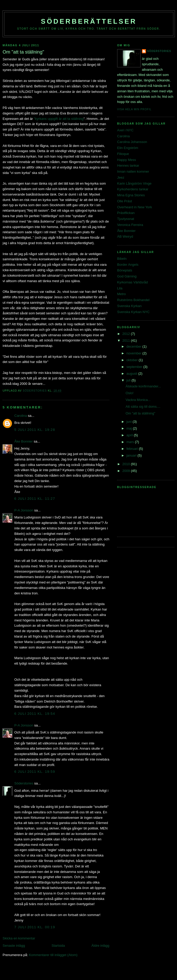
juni (130, 422)
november (134, 353)
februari (133, 449)
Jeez (121, 177)
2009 (127, 471)
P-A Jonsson (24, 510)
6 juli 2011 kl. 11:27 (35, 499)
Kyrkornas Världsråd (132, 282)
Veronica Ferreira (130, 225)
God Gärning (127, 276)
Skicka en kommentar (19, 938)
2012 (127, 334)
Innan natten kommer (133, 171)
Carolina (21, 416)
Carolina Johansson (132, 142)
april (130, 435)
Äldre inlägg (100, 946)
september (135, 367)
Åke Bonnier (24, 441)
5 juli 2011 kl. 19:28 (35, 430)
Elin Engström (128, 148)
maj (130, 428)
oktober (133, 360)
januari (132, 455)
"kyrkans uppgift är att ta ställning (59, 119)
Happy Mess (127, 160)
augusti (132, 374)
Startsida (58, 946)
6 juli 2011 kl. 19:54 (35, 714)
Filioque (123, 154)
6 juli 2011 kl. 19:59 (35, 772)
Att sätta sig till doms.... (143, 407)
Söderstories (24, 783)
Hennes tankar (128, 166)
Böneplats (125, 270)
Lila (120, 288)
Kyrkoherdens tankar (133, 189)
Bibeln (122, 259)
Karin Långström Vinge (134, 183)
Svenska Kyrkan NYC (133, 312)
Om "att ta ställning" (140, 413)
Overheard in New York (135, 207)
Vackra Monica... (138, 400)
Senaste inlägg (14, 946)
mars (131, 442)
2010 (127, 464)
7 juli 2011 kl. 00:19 (35, 927)
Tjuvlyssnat (126, 219)
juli (129, 380)
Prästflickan (126, 213)
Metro (121, 294)
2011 (127, 340)
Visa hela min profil (134, 109)
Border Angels (128, 265)
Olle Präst (125, 201)
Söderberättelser (89, 21)
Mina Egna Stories (131, 195)
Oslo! (129, 393)
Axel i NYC (125, 130)
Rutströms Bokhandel (133, 300)
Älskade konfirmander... (143, 386)
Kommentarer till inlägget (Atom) (53, 955)
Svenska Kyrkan (129, 306)
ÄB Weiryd (125, 236)
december (134, 346)
